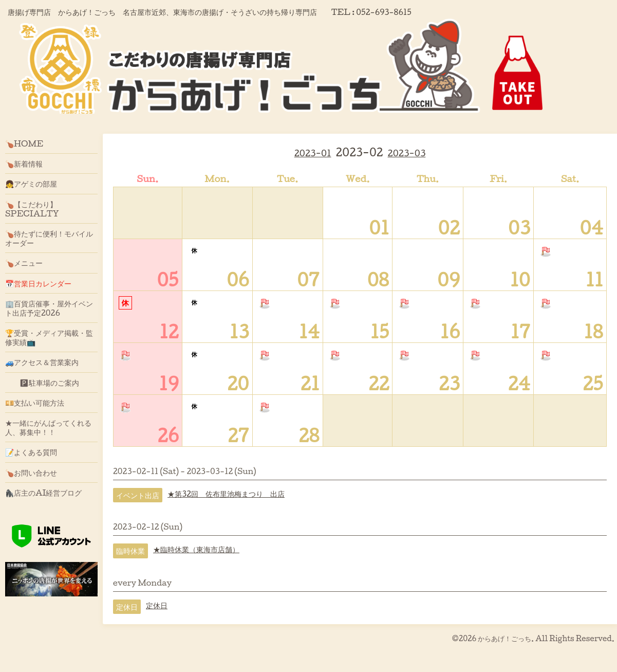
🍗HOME (24, 143)
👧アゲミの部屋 (31, 184)
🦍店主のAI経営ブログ (44, 493)
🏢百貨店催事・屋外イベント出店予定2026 (49, 308)
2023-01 (313, 153)
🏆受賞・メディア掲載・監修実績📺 (49, 337)
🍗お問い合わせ (31, 473)
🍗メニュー (24, 263)
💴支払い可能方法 (35, 403)
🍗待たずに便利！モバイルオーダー (49, 238)
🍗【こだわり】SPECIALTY (32, 209)
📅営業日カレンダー (38, 283)
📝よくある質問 (31, 452)
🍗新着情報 (24, 164)
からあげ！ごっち (504, 638)
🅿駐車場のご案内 (42, 383)
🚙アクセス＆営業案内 (42, 362)
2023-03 (407, 153)
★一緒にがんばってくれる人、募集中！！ (48, 427)
